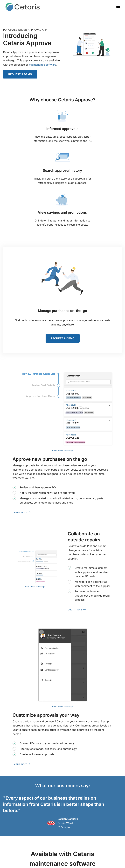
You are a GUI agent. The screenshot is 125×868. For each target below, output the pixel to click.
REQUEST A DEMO (20, 74)
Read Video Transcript (62, 451)
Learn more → (22, 512)
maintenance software (43, 65)
